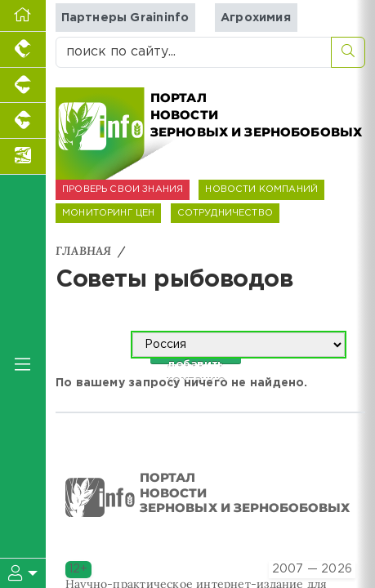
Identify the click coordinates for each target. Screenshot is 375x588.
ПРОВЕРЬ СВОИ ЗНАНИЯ (123, 189)
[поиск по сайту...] (194, 52)
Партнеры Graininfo (125, 18)
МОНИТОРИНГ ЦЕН (108, 213)
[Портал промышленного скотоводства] (23, 121)
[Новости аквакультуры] (23, 157)
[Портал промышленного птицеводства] (23, 50)
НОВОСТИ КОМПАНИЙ (261, 189)
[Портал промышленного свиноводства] (23, 86)
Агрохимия (256, 18)
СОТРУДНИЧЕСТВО (225, 213)
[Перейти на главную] (23, 16)
